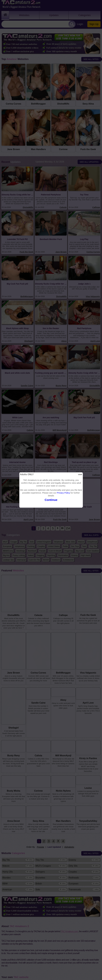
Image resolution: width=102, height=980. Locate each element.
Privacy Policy (63, 493)
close (80, 474)
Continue (51, 500)
